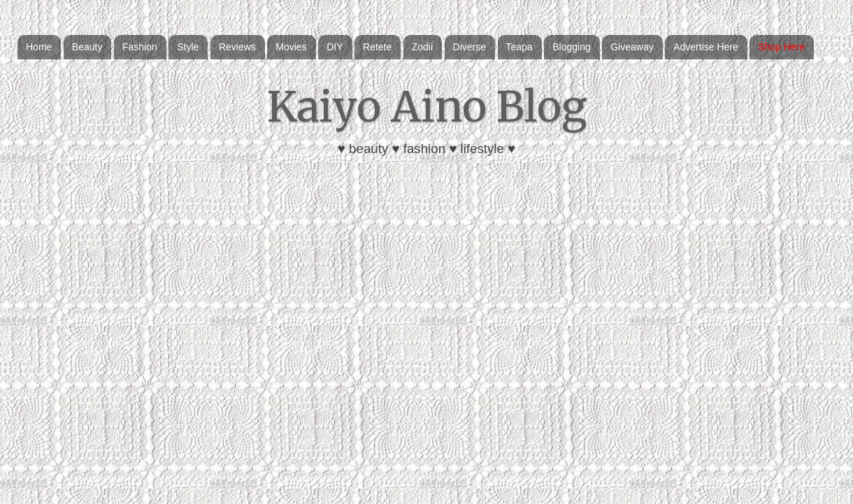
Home (39, 47)
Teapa (519, 47)
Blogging (572, 47)
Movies (291, 47)
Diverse (469, 47)
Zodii (422, 47)
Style (188, 47)
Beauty (87, 47)
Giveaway (632, 47)
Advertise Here (706, 47)
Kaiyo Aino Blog (427, 107)
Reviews (237, 47)
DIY (335, 47)
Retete (377, 47)
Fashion (140, 47)
